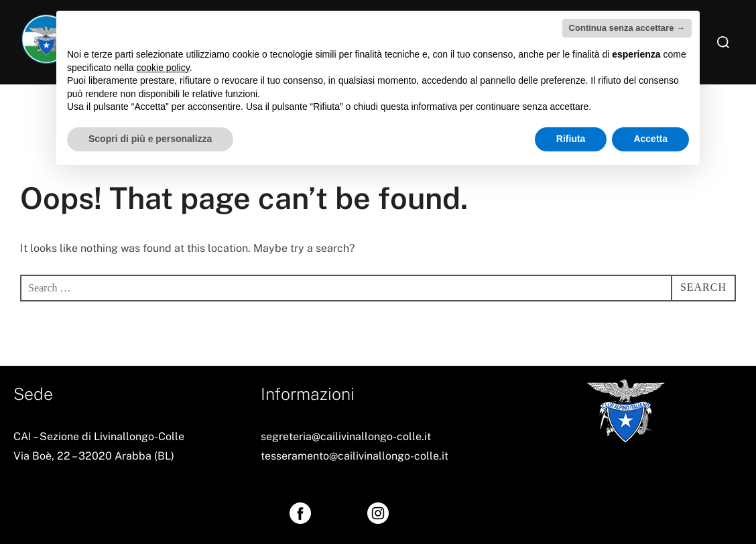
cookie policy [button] (163, 68)
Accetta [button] (650, 139)
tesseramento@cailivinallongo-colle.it (355, 456)
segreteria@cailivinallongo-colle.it (346, 436)
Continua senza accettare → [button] (627, 28)
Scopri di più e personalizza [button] (150, 139)
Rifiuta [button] (571, 139)
